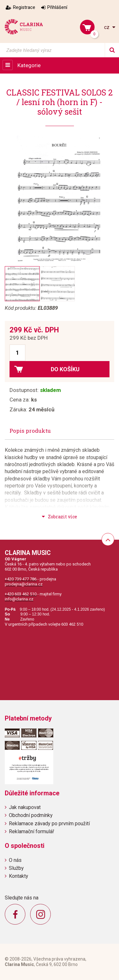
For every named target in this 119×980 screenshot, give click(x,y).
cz (107, 27)
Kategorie (29, 65)
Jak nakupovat (25, 807)
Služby (16, 868)
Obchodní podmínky (31, 815)
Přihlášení (57, 7)
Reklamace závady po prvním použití (49, 824)
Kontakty (19, 876)
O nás (15, 860)
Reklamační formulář (31, 831)
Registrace (24, 7)
